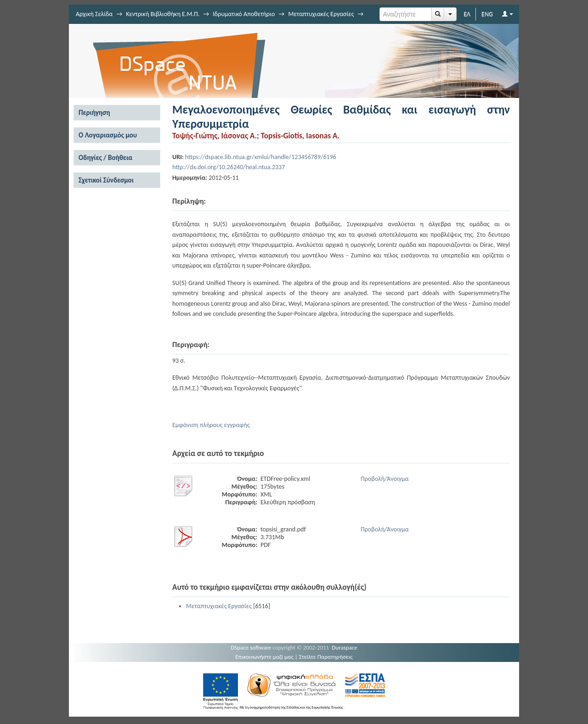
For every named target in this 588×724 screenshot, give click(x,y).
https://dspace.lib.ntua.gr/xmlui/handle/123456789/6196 (261, 157)
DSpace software (251, 647)
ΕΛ (467, 14)
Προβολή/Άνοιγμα (385, 479)
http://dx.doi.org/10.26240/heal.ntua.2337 (229, 167)
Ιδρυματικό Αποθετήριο (244, 14)
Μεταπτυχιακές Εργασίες (321, 14)
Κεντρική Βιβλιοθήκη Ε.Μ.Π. (163, 14)
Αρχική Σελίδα (94, 14)
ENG (487, 14)
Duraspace (345, 647)
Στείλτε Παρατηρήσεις (326, 657)
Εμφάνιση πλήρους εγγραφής (211, 425)
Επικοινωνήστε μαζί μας (264, 657)
